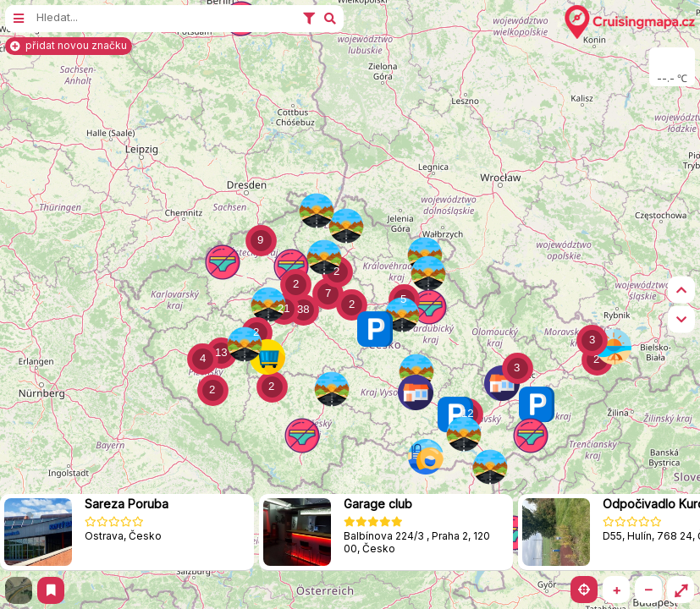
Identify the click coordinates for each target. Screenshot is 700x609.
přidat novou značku (69, 45)
